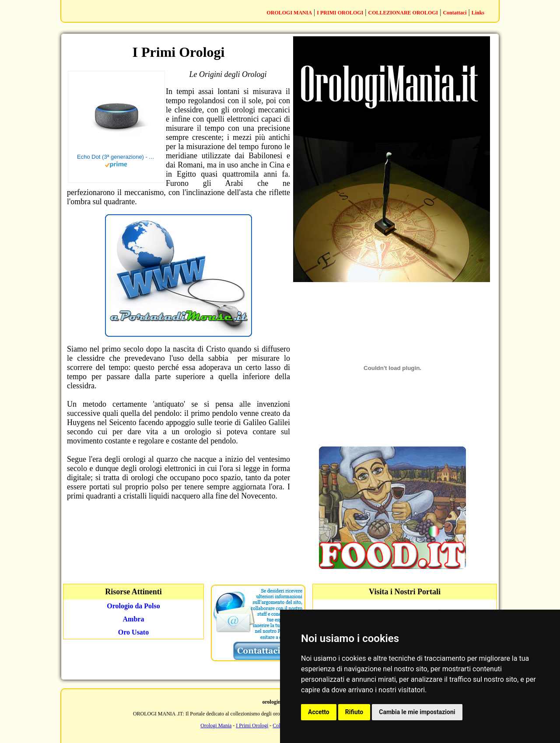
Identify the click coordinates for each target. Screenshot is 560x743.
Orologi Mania (216, 726)
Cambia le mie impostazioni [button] (417, 712)
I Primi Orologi (252, 726)
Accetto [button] (319, 712)
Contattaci (455, 13)
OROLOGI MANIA (289, 13)
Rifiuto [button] (354, 712)
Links (478, 13)
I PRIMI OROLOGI (340, 13)
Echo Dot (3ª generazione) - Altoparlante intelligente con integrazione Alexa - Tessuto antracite (116, 157)
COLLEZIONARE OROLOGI (403, 13)
